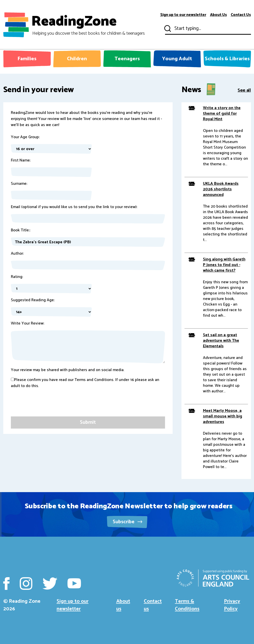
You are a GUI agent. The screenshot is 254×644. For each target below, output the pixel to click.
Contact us (153, 605)
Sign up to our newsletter (183, 15)
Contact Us (241, 15)
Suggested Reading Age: (33, 300)
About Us (218, 15)
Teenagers (127, 59)
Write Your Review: (28, 324)
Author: (17, 254)
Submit (167, 29)
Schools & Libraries (227, 59)
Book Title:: (21, 230)
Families (27, 59)
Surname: (19, 184)
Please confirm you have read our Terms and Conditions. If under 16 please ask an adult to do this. (85, 383)
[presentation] (49, 407)
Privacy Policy (232, 605)
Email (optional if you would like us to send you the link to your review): (74, 207)
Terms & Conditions (187, 605)
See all (244, 90)
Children (77, 59)
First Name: (21, 160)
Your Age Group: (25, 137)
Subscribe (128, 522)
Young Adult (177, 59)
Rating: (17, 277)
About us (123, 605)
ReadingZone (88, 25)
